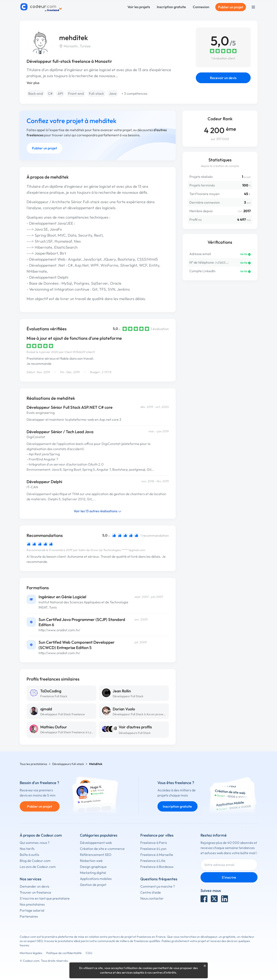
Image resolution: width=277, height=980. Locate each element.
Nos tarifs (27, 849)
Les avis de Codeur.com (38, 867)
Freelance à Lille (153, 861)
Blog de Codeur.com (35, 861)
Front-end (76, 93)
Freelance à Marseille (157, 855)
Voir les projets (139, 7)
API (60, 93)
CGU (89, 953)
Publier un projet (231, 7)
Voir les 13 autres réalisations (98, 511)
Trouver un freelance (35, 892)
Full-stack (96, 93)
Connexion (201, 7)
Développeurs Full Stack (135, 733)
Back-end (36, 93)
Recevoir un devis (223, 78)
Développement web (96, 843)
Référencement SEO (96, 855)
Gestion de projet (93, 885)
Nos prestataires (32, 904)
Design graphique (93, 867)
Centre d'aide (151, 892)
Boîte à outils (29, 855)
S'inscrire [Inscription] (229, 877)
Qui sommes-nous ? (35, 843)
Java (113, 93)
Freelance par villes (157, 835)
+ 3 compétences (134, 93)
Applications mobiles (96, 879)
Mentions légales (31, 953)
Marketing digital (93, 873)
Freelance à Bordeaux (157, 867)
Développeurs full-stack (68, 764)
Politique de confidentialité (64, 953)
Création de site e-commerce (102, 849)
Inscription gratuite (171, 7)
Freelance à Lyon (153, 849)
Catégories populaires (99, 835)
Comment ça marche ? (158, 886)
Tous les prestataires (33, 764)
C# (50, 93)
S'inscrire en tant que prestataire (45, 898)
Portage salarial (32, 910)
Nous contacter (152, 898)
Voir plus (33, 83)
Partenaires (29, 916)
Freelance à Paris (154, 843)
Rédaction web (91, 861)
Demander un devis (34, 886)
